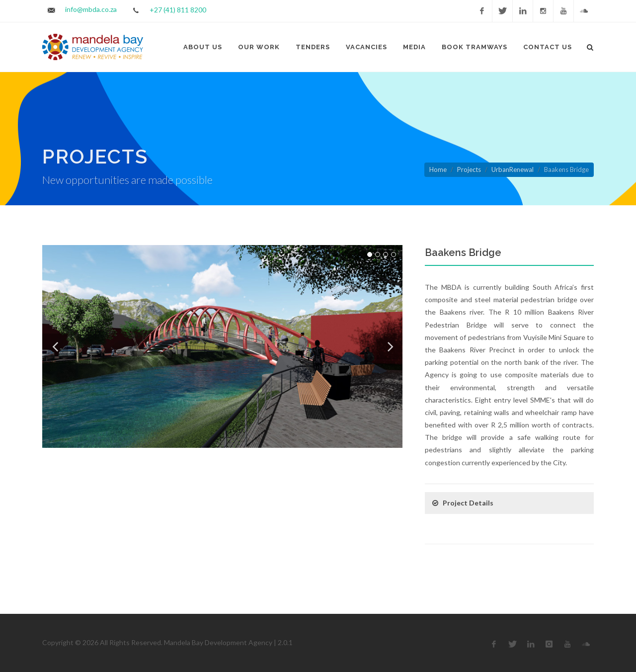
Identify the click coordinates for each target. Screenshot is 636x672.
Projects (469, 169)
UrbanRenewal (513, 169)
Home (438, 169)
